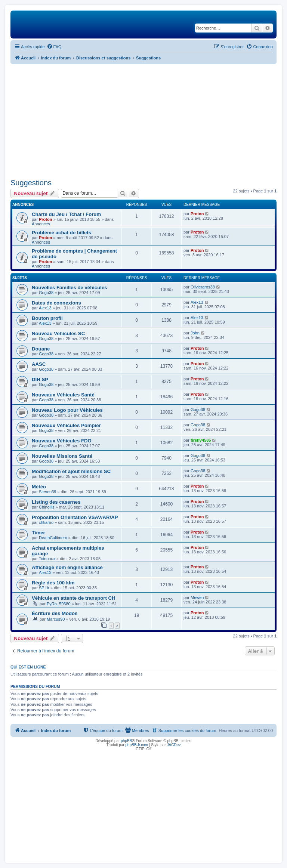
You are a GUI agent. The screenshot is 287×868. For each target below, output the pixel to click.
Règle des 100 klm (53, 583)
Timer (38, 533)
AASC (39, 364)
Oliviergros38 (203, 287)
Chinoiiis (47, 507)
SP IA (44, 588)
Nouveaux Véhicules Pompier (66, 425)
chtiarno (46, 522)
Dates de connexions (56, 303)
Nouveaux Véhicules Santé (63, 395)
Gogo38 (46, 293)
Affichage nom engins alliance (67, 567)
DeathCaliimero (53, 538)
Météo (39, 487)
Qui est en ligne (28, 667)
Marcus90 (56, 619)
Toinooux (47, 559)
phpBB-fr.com (137, 745)
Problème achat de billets (61, 233)
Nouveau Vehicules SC (58, 333)
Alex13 (45, 308)
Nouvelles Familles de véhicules (70, 288)
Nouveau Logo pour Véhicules (67, 410)
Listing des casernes (56, 502)
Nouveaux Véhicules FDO (62, 441)
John (195, 333)
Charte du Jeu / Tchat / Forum (66, 214)
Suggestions (31, 183)
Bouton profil (47, 318)
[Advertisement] (143, 120)
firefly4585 (201, 440)
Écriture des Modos (55, 613)
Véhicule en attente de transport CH (74, 598)
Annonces (41, 224)
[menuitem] (54, 47)
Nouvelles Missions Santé (62, 456)
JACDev (174, 745)
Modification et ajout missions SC (71, 471)
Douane (41, 349)
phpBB (126, 741)
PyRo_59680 (59, 604)
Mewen (197, 597)
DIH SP (40, 379)
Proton (45, 219)
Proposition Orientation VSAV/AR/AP (75, 517)
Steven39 (47, 492)
